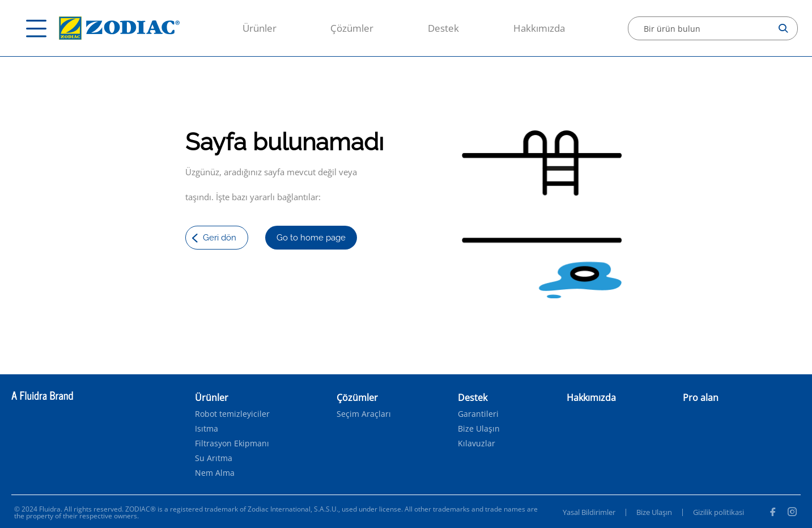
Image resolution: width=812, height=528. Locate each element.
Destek (443, 28)
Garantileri (478, 414)
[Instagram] (792, 513)
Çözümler (352, 28)
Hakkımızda (539, 28)
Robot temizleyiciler (232, 414)
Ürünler (260, 28)
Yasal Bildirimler (589, 512)
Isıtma (207, 429)
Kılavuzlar (477, 443)
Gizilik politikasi (719, 512)
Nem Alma (215, 473)
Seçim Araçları (364, 414)
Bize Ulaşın (479, 429)
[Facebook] (772, 513)
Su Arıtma (214, 458)
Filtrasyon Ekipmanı (232, 443)
